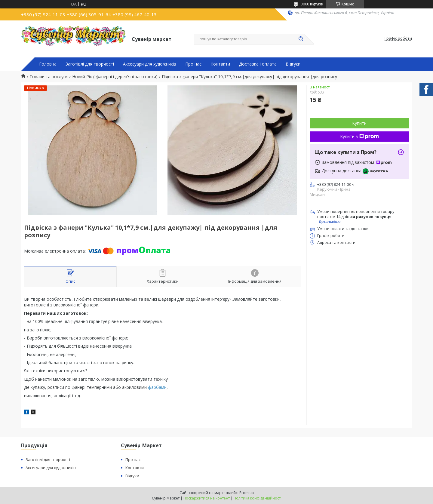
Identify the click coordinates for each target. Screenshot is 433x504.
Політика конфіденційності (258, 498)
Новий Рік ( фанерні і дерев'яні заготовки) (115, 77)
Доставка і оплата (258, 64)
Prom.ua (247, 493)
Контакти (220, 64)
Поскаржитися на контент (207, 498)
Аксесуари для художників (150, 64)
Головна (48, 64)
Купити (359, 123)
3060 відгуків (312, 4)
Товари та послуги (49, 77)
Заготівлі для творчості (90, 64)
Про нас (193, 64)
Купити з (359, 136)
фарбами (157, 387)
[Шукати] (301, 39)
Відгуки (293, 64)
